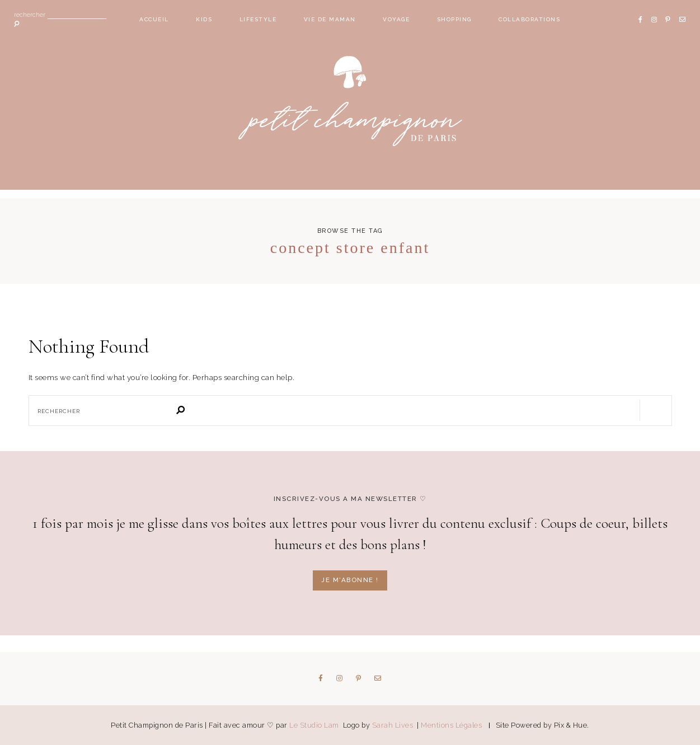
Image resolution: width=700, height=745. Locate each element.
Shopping (454, 19)
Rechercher (30, 15)
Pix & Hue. (572, 725)
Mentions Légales (451, 725)
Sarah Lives (394, 725)
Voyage (396, 19)
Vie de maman (330, 19)
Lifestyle (258, 19)
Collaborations (529, 19)
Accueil (154, 19)
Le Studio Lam (315, 725)
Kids (204, 19)
